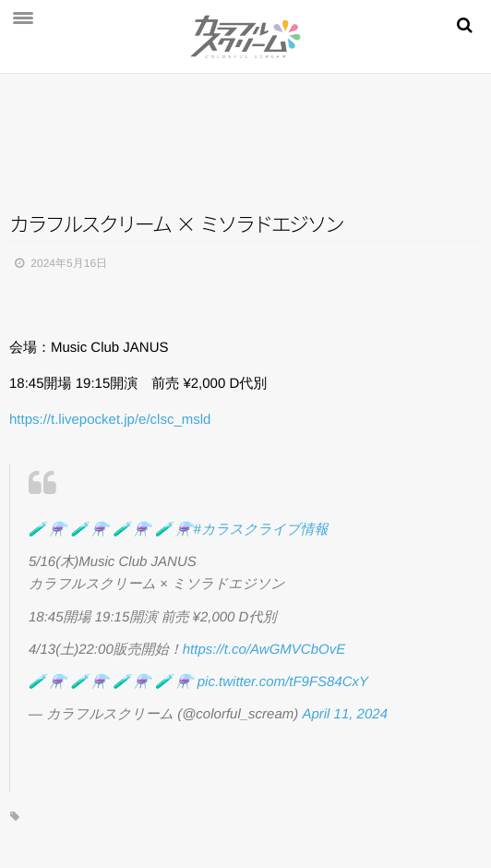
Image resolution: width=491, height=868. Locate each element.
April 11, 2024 (345, 714)
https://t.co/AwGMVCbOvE (264, 650)
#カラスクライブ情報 (261, 530)
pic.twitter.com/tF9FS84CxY (283, 682)
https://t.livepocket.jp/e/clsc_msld (110, 420)
